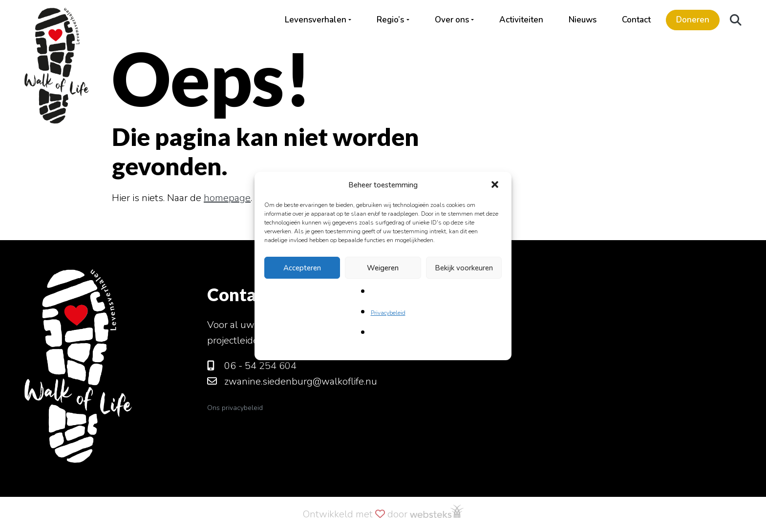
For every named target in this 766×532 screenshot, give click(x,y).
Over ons (452, 20)
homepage (227, 198)
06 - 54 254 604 (252, 366)
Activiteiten (521, 20)
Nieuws (583, 20)
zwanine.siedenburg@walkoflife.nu (292, 381)
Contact (636, 20)
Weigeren (383, 268)
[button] (496, 185)
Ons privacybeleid (235, 408)
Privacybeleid (388, 313)
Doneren (693, 20)
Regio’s (390, 20)
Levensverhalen (316, 20)
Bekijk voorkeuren (464, 268)
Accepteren (302, 268)
